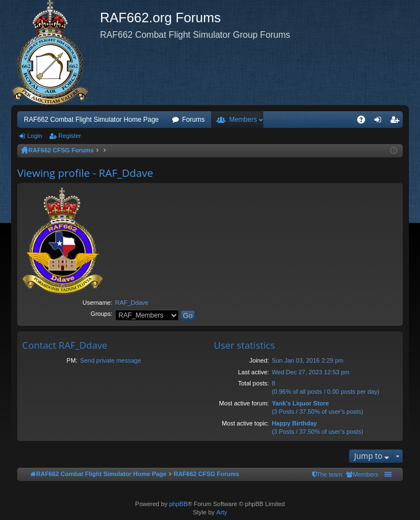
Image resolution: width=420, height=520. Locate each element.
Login (35, 136)
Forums (194, 120)
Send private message (110, 360)
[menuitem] (362, 474)
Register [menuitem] (397, 122)
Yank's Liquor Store (300, 403)
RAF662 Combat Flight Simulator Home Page (91, 120)
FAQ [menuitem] (365, 122)
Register (70, 136)
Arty (222, 512)
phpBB (178, 504)
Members (243, 120)
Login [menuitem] (380, 122)
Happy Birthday (294, 423)
